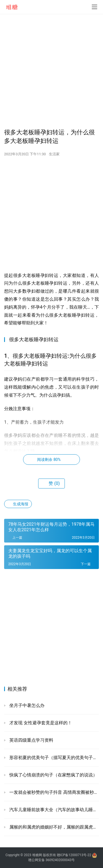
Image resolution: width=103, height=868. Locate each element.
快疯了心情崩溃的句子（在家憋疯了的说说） (53, 775)
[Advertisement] (51, 71)
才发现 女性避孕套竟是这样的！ (40, 723)
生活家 (54, 154)
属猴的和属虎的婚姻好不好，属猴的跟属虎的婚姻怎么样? (54, 827)
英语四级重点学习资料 (31, 740)
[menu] (94, 7)
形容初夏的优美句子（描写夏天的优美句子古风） (54, 758)
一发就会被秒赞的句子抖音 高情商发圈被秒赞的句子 (54, 792)
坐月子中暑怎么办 (26, 705)
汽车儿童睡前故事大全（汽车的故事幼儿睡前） (54, 810)
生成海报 (18, 504)
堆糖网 (37, 855)
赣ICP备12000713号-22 (74, 855)
